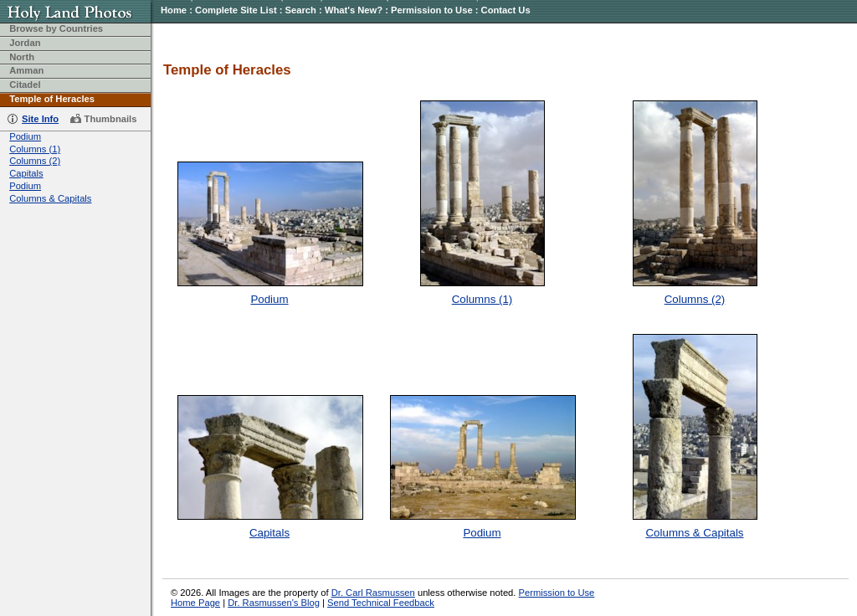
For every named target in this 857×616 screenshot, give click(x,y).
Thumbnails (111, 119)
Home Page (195, 603)
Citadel (25, 85)
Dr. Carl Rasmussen (373, 593)
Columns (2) (35, 161)
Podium (25, 136)
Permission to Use (432, 10)
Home (174, 10)
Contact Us (506, 10)
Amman (26, 70)
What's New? (354, 10)
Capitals (26, 173)
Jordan (25, 43)
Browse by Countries (56, 28)
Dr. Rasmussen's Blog (274, 603)
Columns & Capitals (50, 198)
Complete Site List (236, 10)
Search (301, 10)
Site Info (40, 119)
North (22, 57)
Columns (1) (35, 149)
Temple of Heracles (52, 99)
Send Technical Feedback (381, 603)
